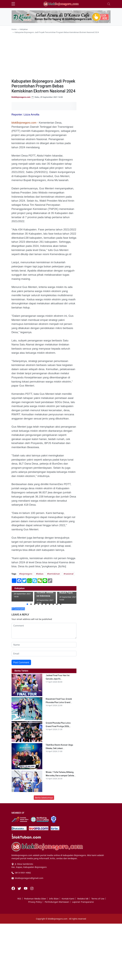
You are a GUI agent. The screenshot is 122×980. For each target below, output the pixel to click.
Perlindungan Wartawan (57, 902)
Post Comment (21, 662)
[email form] (44, 654)
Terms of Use (98, 899)
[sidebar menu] (13, 4)
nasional (69, 574)
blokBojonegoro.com (21, 97)
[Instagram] (32, 888)
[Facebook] (14, 888)
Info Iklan (54, 899)
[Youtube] (26, 888)
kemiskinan (54, 574)
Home (14, 29)
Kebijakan (24, 29)
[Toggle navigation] (109, 4)
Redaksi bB (83, 899)
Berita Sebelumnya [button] (44, 798)
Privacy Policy (35, 902)
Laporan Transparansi (83, 902)
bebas (40, 574)
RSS (19, 899)
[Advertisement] (61, 55)
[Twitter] (20, 888)
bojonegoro (26, 574)
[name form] (44, 645)
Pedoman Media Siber (35, 899)
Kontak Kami (68, 899)
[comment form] (44, 631)
